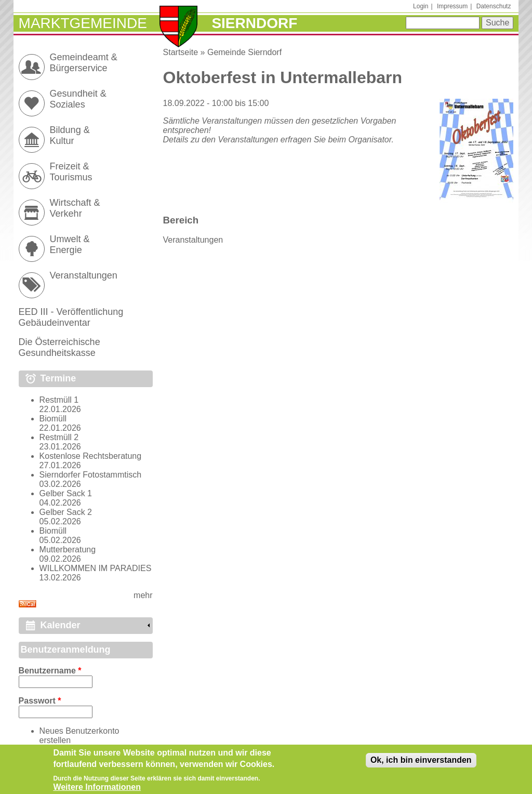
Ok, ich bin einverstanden (421, 763)
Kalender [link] (61, 625)
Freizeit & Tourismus (71, 172)
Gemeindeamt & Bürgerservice (84, 63)
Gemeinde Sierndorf (244, 52)
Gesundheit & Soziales (78, 99)
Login (421, 6)
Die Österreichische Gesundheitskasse (59, 347)
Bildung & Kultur (70, 135)
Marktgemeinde (83, 23)
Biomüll (53, 419)
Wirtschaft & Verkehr (75, 208)
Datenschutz (494, 6)
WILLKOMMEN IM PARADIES (96, 568)
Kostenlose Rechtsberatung (91, 456)
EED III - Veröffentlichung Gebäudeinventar (71, 317)
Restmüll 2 (59, 437)
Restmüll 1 (59, 400)
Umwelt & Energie (70, 244)
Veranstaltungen (193, 240)
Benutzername (50, 671)
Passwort (40, 701)
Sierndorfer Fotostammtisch (91, 475)
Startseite (181, 52)
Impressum (452, 6)
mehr (143, 595)
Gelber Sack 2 (66, 512)
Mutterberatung (68, 550)
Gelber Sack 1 (66, 493)
